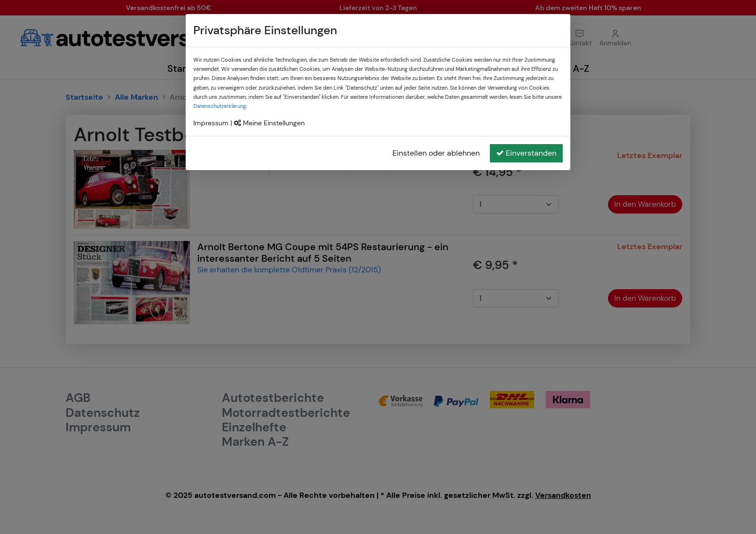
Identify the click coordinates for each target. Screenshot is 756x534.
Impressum (211, 123)
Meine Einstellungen (269, 123)
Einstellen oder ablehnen (436, 153)
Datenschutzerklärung (220, 106)
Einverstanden (526, 153)
